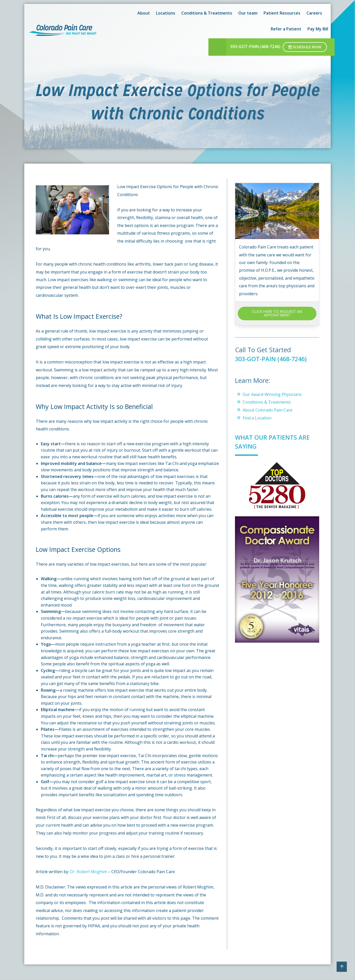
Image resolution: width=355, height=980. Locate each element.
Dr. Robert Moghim (88, 872)
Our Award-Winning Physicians (272, 394)
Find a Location (257, 418)
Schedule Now (305, 47)
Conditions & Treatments (267, 402)
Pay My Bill (318, 29)
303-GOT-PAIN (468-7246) (255, 47)
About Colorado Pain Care (268, 410)
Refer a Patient (286, 29)
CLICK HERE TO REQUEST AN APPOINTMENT (277, 313)
